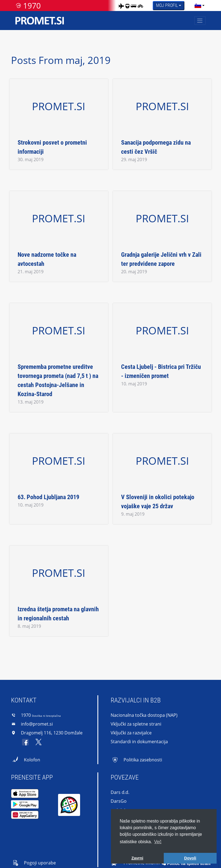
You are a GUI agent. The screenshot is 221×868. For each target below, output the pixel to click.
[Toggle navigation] (200, 21)
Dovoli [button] (190, 858)
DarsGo (119, 801)
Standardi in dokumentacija (139, 742)
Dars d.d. (120, 792)
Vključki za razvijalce (131, 733)
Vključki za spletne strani (136, 724)
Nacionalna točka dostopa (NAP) (144, 715)
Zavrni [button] (137, 858)
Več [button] (158, 842)
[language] (198, 6)
